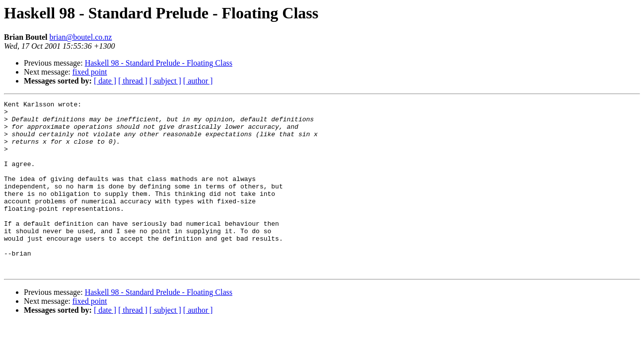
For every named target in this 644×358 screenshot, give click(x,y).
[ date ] (105, 81)
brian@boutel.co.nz (81, 37)
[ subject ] (165, 81)
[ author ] (198, 81)
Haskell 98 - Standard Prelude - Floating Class (159, 63)
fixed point (90, 72)
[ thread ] (133, 81)
